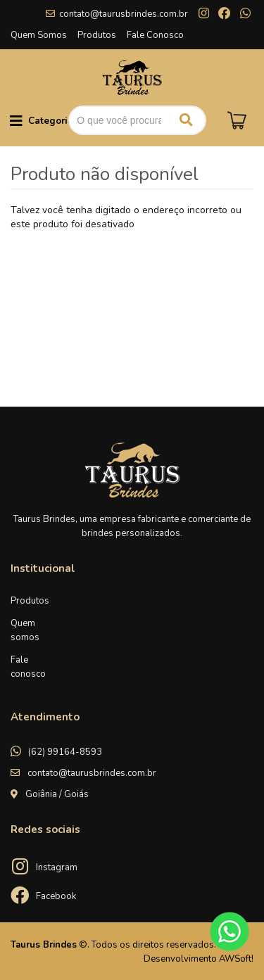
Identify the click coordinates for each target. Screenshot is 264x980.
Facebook (56, 896)
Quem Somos (39, 35)
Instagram (57, 867)
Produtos (97, 35)
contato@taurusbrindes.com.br (124, 14)
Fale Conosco (155, 35)
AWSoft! (236, 959)
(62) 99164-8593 (65, 752)
